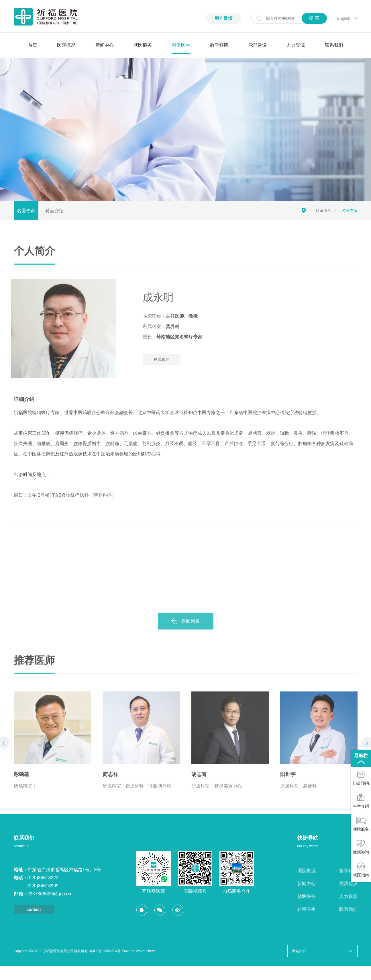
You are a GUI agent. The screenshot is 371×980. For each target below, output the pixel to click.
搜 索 (314, 18)
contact (34, 909)
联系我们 (334, 45)
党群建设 (258, 45)
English (344, 18)
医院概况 (66, 45)
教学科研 (219, 45)
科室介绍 (54, 211)
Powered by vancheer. (139, 951)
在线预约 (168, 359)
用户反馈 (223, 18)
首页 (33, 45)
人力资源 (296, 45)
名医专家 (26, 211)
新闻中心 (105, 45)
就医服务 (143, 45)
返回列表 (191, 628)
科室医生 (181, 45)
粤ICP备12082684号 (105, 951)
